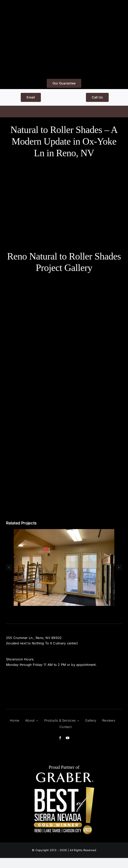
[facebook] (60, 738)
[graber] (64, 774)
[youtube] (68, 738)
